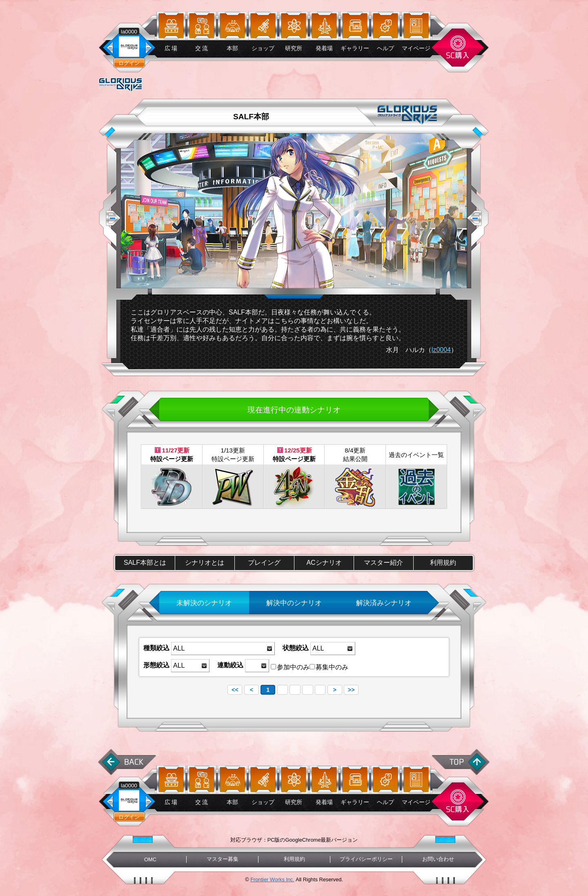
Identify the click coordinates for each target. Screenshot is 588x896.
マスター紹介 (383, 563)
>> (351, 690)
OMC (150, 859)
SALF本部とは (145, 563)
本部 (232, 48)
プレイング (264, 563)
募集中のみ (329, 667)
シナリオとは (205, 563)
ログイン (129, 63)
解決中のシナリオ (294, 603)
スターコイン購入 (458, 48)
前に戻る (127, 762)
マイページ (416, 48)
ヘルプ (385, 48)
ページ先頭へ (461, 762)
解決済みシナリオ (384, 603)
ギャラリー (355, 48)
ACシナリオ (324, 563)
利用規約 (443, 563)
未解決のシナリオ (204, 603)
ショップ (263, 48)
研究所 (294, 48)
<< (235, 690)
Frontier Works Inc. (272, 879)
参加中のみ (290, 667)
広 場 (171, 48)
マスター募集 (223, 859)
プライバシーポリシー (366, 859)
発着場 (324, 48)
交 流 (202, 48)
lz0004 (441, 350)
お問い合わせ (438, 859)
